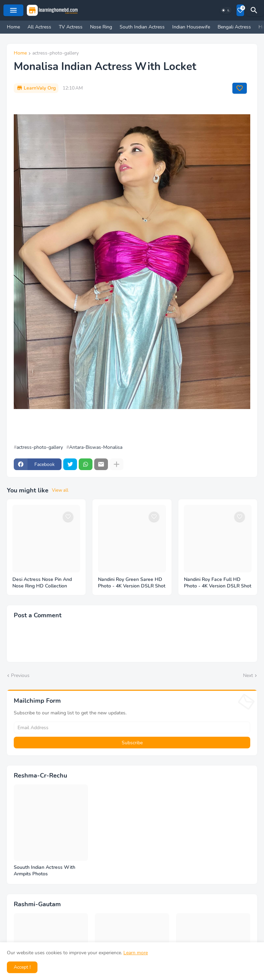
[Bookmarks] (240, 10)
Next (248, 675)
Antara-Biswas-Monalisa (96, 447)
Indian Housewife (191, 27)
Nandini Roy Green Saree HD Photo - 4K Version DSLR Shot (132, 583)
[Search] (255, 10)
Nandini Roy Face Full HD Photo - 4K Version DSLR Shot (218, 583)
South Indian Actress (142, 27)
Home (13, 27)
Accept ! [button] (22, 967)
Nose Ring (101, 27)
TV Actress (71, 27)
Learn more (136, 953)
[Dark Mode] (226, 10)
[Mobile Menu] (13, 10)
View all (60, 490)
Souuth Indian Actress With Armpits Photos (45, 871)
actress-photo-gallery (56, 54)
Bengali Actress (234, 27)
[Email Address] (132, 727)
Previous (20, 675)
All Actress (39, 27)
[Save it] (240, 88)
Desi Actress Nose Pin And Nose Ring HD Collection (42, 583)
